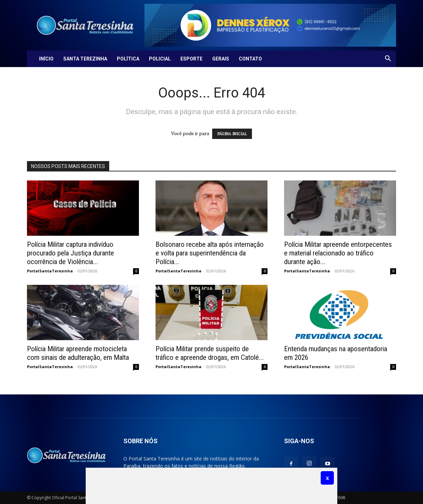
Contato (250, 59)
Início (46, 59)
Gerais (221, 59)
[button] (388, 59)
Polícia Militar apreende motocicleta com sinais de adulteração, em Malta (78, 353)
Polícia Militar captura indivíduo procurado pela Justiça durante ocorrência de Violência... (70, 253)
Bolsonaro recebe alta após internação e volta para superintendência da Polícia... (210, 253)
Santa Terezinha (85, 59)
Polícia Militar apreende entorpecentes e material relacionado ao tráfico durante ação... (338, 253)
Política (128, 59)
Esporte (191, 59)
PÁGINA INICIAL (232, 134)
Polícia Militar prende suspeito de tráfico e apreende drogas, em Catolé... (210, 353)
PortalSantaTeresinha (50, 271)
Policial (160, 59)
